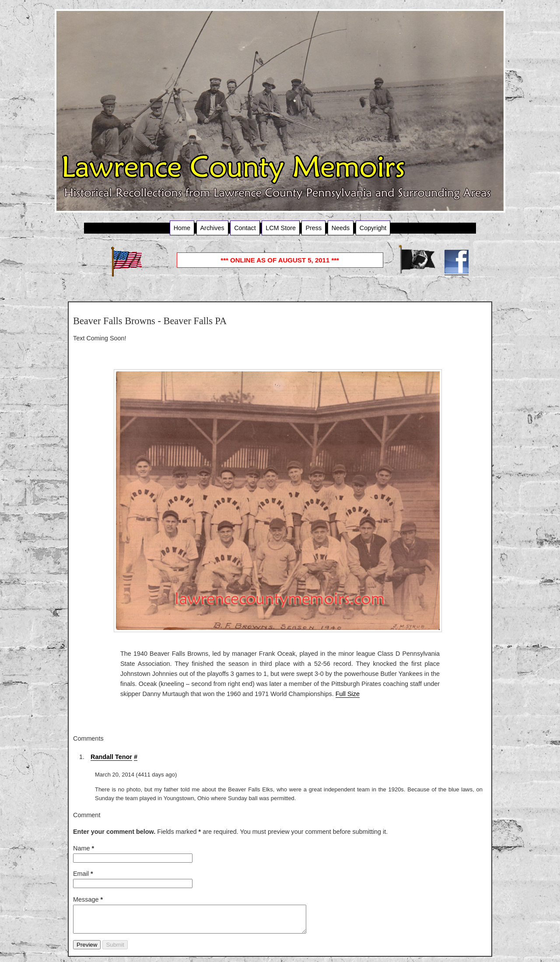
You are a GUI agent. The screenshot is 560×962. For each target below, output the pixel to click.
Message (88, 899)
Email (83, 874)
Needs (341, 228)
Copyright (373, 228)
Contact (245, 228)
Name (84, 848)
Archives (212, 228)
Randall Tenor (111, 757)
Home (182, 228)
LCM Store (281, 228)
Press (313, 228)
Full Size (348, 694)
